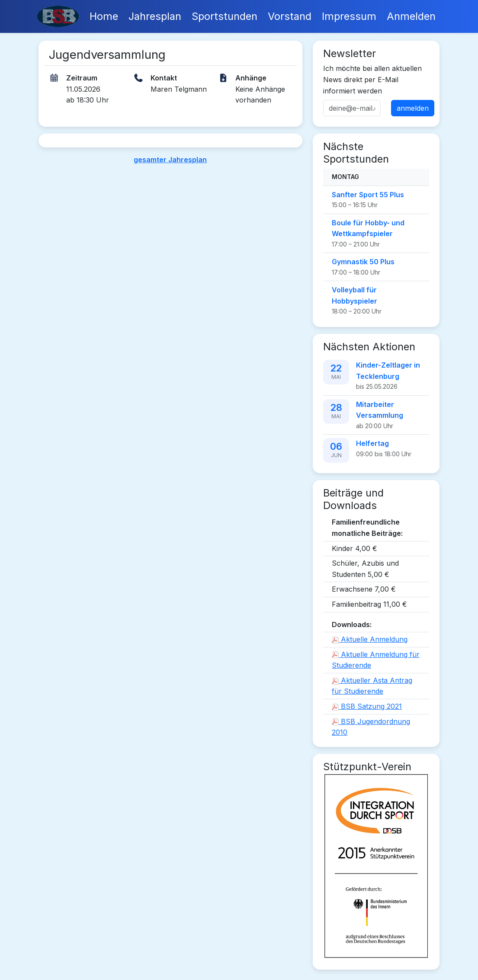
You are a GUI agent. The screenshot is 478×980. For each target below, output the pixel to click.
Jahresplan (155, 16)
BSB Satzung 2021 (367, 706)
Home (104, 16)
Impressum (349, 16)
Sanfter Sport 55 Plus (368, 195)
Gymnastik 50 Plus (363, 262)
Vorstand (290, 16)
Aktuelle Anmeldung (370, 639)
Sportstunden (225, 16)
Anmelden (411, 16)
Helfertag (372, 443)
